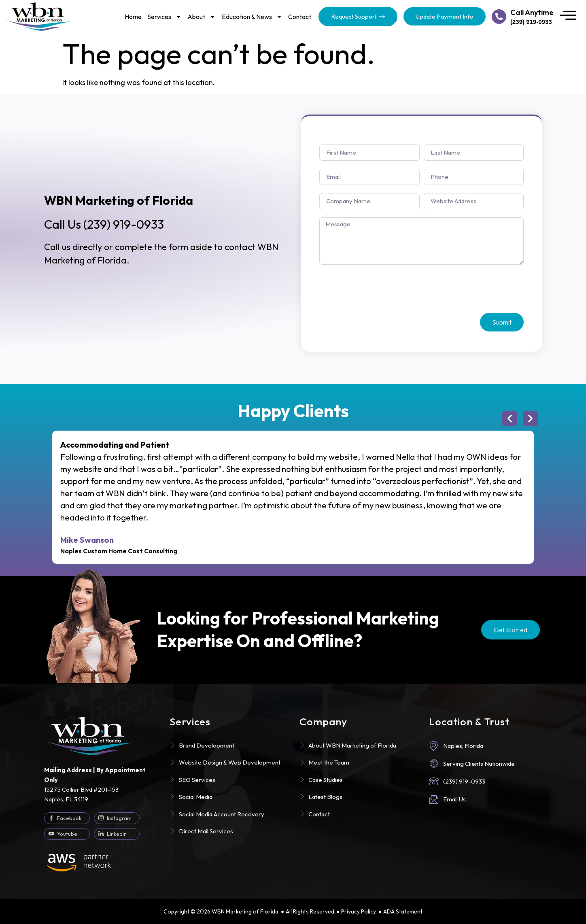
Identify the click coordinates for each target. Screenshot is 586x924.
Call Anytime (532, 12)
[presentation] (381, 289)
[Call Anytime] (499, 17)
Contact (300, 17)
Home (133, 17)
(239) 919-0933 (104, 224)
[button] (510, 419)
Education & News (252, 17)
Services (165, 17)
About (202, 17)
